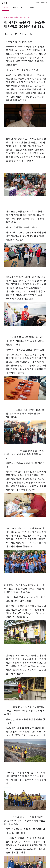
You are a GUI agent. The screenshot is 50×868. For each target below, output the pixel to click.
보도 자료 (5, 7)
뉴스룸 (4, 3)
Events (23, 7)
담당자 (32, 7)
